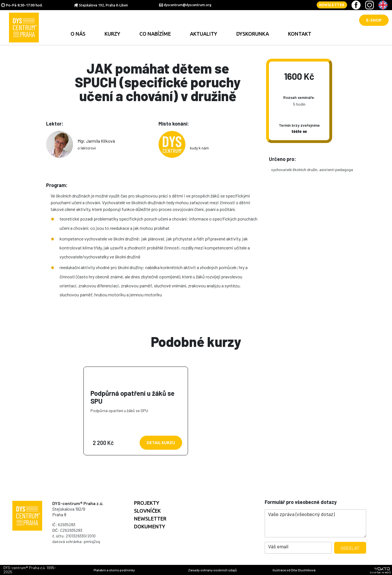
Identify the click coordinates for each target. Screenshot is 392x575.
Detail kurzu (161, 443)
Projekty (147, 503)
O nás (78, 34)
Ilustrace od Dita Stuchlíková (294, 570)
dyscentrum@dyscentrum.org (188, 5)
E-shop (374, 20)
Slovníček (147, 511)
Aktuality (204, 34)
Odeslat (350, 548)
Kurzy (112, 34)
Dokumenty (150, 526)
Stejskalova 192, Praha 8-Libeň (103, 5)
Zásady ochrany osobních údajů (212, 570)
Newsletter (332, 5)
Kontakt (300, 34)
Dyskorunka (253, 34)
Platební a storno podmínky (114, 570)
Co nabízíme (155, 34)
